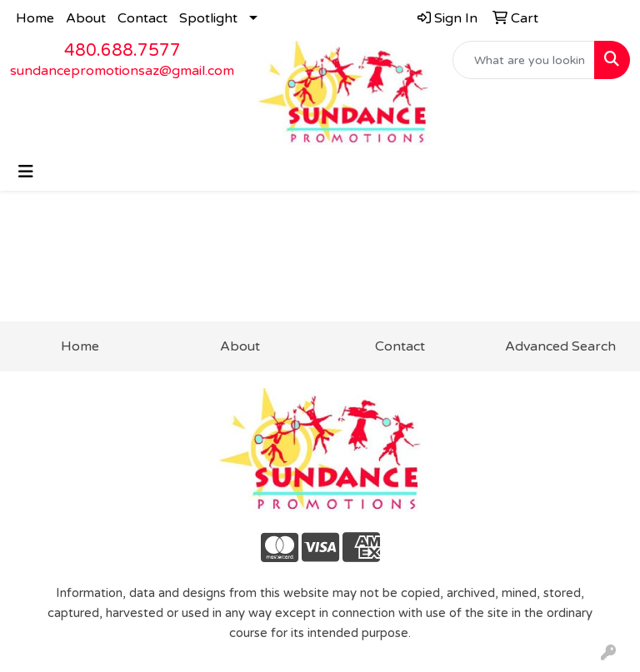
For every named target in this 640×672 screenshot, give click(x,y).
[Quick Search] (524, 60)
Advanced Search (560, 346)
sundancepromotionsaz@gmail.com (122, 71)
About (86, 18)
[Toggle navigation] (26, 172)
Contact (142, 18)
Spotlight (208, 18)
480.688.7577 (122, 51)
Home (35, 18)
